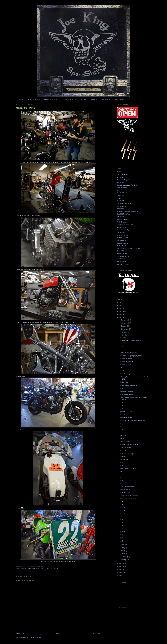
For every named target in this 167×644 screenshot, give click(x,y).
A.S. (122, 430)
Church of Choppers (123, 180)
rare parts (40, 569)
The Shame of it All (123, 256)
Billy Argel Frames (123, 264)
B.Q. (122, 427)
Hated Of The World (123, 214)
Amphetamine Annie (127, 487)
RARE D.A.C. (125, 414)
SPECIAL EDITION (70, 100)
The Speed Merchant (124, 203)
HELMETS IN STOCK (51, 100)
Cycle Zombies (122, 188)
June (123, 545)
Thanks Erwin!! (125, 442)
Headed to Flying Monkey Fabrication (133, 421)
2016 (121, 308)
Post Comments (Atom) (33, 637)
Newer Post (20, 633)
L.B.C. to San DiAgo (127, 454)
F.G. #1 (123, 538)
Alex (122, 517)
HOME (21, 100)
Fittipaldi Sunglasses (127, 391)
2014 (121, 314)
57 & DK (123, 451)
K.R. (122, 484)
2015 (121, 311)
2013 (121, 317)
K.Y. (122, 481)
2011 (121, 567)
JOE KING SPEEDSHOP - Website (128, 248)
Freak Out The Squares (125, 230)
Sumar (123, 457)
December (125, 320)
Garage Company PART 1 (129, 445)
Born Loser (120, 182)
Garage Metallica (122, 243)
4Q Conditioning (122, 174)
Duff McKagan (125, 493)
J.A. (122, 344)
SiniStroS (120, 172)
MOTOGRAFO (122, 246)
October (124, 326)
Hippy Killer (120, 209)
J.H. (122, 505)
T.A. (122, 350)
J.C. (122, 523)
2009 (121, 573)
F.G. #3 (123, 520)
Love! (122, 439)
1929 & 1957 (125, 460)
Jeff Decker (120, 217)
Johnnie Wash (121, 261)
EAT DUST (120, 201)
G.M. (122, 463)
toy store (49, 569)
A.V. (122, 475)
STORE (83, 100)
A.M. (122, 433)
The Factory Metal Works (129, 353)
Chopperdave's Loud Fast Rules (127, 185)
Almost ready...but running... (130, 496)
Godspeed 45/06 (122, 240)
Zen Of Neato (121, 206)
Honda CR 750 (122, 254)
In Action (123, 436)
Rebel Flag (124, 382)
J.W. (122, 347)
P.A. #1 (123, 514)
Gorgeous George (126, 417)
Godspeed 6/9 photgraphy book (131, 356)
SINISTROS (106, 100)
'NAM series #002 (126, 448)
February (124, 557)
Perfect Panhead (126, 359)
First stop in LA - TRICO (128, 469)
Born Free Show (122, 238)
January (124, 560)
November (125, 323)
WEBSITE (94, 100)
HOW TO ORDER (34, 100)
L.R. (122, 466)
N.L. (122, 424)
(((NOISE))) (120, 198)
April (123, 551)
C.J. (122, 502)
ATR (118, 190)
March (123, 554)
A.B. (122, 541)
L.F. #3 (123, 532)
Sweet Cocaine (125, 490)
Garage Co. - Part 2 (26, 108)
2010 (121, 570)
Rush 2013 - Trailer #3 (128, 394)
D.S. (122, 388)
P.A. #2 (123, 511)
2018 (121, 302)
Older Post (96, 633)
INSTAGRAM (119, 100)
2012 (121, 564)
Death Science (122, 227)
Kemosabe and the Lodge (125, 225)
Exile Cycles (121, 259)
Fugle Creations (122, 222)
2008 (121, 576)
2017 (121, 305)
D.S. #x (123, 508)
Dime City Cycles (122, 235)
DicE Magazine (122, 177)
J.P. (122, 529)
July (122, 335)
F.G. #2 (123, 535)
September (125, 329)
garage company (29, 569)
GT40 (122, 371)
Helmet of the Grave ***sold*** (130, 341)
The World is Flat (122, 193)
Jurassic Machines (123, 219)
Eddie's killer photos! (127, 374)
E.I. (122, 478)
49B (122, 368)
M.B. (122, 472)
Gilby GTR (120, 251)
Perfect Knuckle (126, 365)
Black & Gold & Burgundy (129, 385)
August (123, 332)
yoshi (56, 569)
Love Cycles (121, 233)
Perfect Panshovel (127, 362)
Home (58, 633)
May (122, 548)
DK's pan (123, 338)
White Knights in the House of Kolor (129, 211)
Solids (122, 526)
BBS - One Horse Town (128, 499)
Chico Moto (120, 196)
